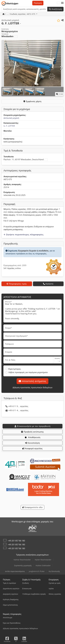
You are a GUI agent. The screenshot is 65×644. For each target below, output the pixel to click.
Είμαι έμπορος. (15, 369)
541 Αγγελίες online (12, 268)
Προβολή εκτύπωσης (32, 432)
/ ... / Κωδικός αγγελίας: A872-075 (19, 14)
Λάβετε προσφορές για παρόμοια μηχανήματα (28, 372)
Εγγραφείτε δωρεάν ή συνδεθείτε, (34, 251)
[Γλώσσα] (58, 3)
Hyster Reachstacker (43, 560)
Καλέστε (48, 284)
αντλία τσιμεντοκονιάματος (15, 571)
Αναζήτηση (55, 9)
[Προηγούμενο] (4, 68)
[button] (62, 3)
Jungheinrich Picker (37, 571)
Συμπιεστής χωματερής (23, 565)
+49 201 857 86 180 (16, 541)
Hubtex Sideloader (43, 565)
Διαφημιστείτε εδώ (32, 507)
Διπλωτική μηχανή (11, 118)
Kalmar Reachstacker (22, 560)
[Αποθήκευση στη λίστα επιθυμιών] (59, 21)
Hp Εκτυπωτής (54, 571)
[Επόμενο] (61, 68)
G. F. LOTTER (9, 126)
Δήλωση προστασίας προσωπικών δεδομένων (32, 387)
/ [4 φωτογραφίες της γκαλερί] (59, 94)
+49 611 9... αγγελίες (17, 406)
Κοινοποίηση (32, 443)
